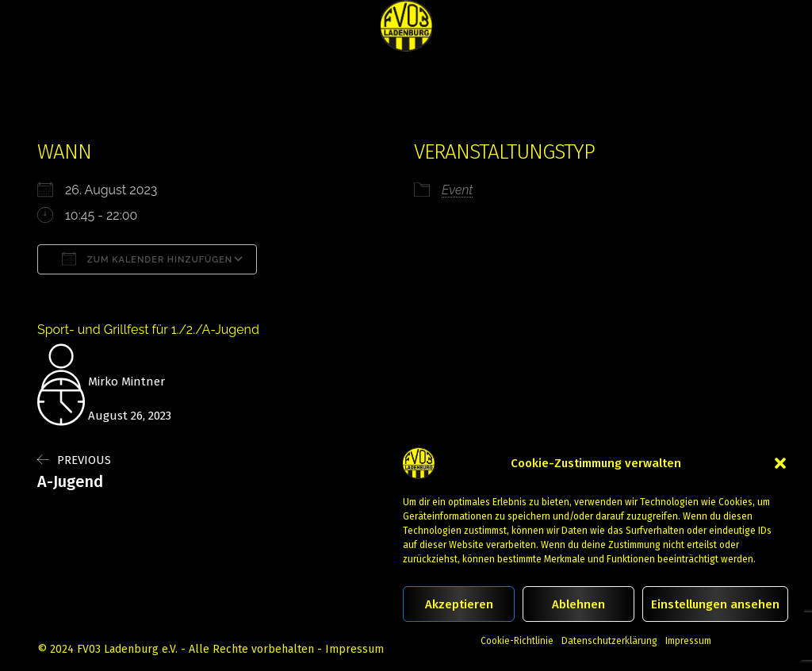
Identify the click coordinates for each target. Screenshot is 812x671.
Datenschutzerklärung (609, 641)
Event (457, 190)
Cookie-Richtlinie (517, 641)
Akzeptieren (459, 604)
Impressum (688, 641)
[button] (780, 463)
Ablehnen (578, 604)
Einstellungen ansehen (715, 604)
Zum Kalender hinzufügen (147, 259)
